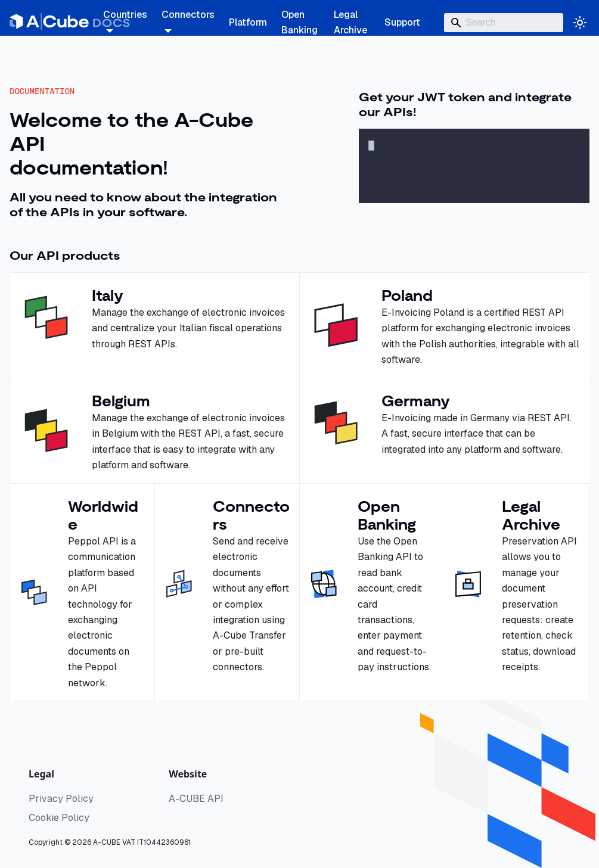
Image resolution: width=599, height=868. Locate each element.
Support (402, 22)
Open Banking (299, 22)
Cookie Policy (59, 818)
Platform (248, 22)
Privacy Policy (61, 799)
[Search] (504, 23)
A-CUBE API (196, 799)
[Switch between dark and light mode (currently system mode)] (580, 23)
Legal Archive (350, 22)
